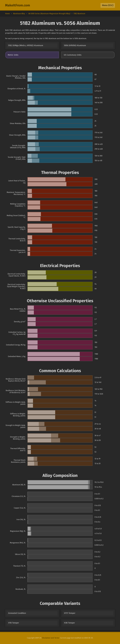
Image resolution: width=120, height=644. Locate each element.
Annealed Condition (17, 613)
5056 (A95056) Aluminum (75, 45)
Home (7, 14)
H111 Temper (70, 613)
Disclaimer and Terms (51, 638)
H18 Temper (14, 623)
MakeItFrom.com (18, 5)
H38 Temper (69, 623)
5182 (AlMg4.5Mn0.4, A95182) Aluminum (26, 45)
